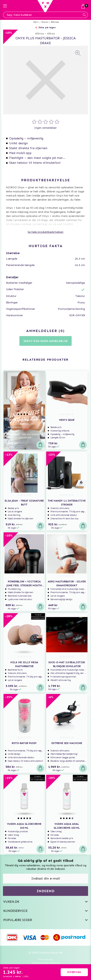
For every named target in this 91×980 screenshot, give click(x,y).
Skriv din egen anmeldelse (46, 341)
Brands (45, 22)
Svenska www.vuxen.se (46, 963)
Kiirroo (55, 22)
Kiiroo (51, 34)
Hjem (36, 22)
